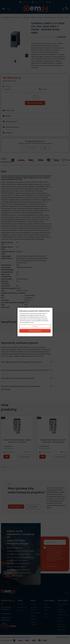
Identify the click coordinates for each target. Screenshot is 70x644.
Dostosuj (35, 326)
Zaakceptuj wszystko (35, 331)
